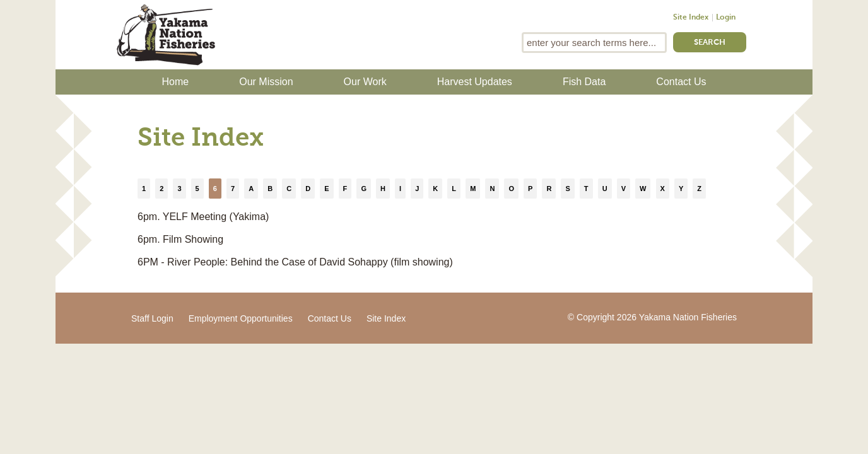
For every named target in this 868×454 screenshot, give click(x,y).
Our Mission (266, 82)
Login (726, 18)
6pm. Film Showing (180, 239)
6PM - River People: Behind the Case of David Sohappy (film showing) (295, 262)
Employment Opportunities (241, 318)
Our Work (365, 82)
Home (176, 82)
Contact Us (681, 82)
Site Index (691, 18)
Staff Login (152, 318)
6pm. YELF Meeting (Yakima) (203, 217)
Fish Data (584, 82)
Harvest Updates (475, 82)
